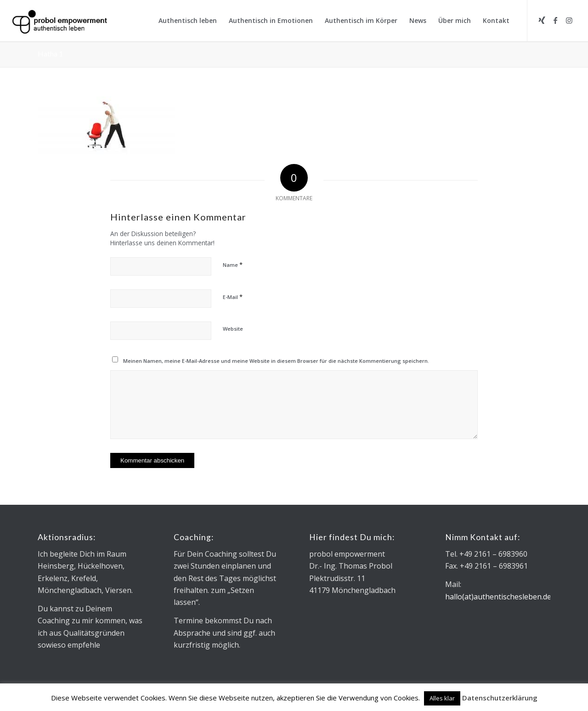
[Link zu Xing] (542, 20)
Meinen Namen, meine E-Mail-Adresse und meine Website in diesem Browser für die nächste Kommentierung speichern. (276, 361)
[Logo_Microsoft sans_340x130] (60, 21)
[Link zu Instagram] (569, 20)
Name (233, 265)
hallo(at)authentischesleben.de (498, 597)
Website (233, 329)
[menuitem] (188, 21)
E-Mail (233, 297)
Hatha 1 (50, 54)
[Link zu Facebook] (555, 20)
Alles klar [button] (442, 698)
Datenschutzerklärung (500, 698)
